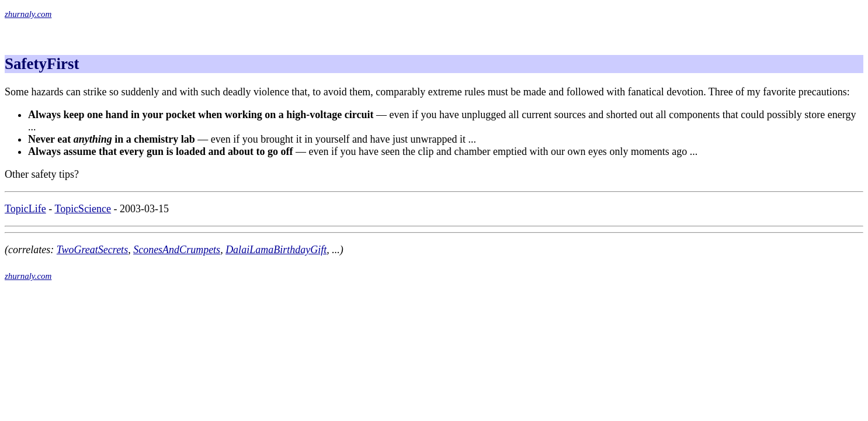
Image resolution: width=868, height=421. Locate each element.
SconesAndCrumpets (177, 250)
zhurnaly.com (28, 14)
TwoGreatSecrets (92, 250)
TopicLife (25, 209)
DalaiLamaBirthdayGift (276, 250)
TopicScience (83, 209)
